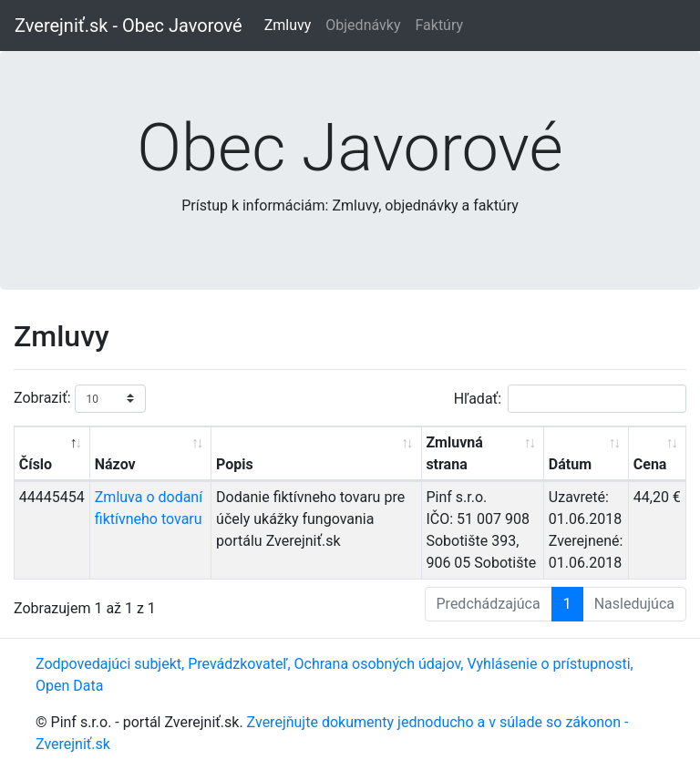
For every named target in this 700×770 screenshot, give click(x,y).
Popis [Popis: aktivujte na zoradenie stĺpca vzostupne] (235, 464)
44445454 (52, 497)
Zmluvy (288, 25)
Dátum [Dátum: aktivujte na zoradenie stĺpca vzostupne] (570, 464)
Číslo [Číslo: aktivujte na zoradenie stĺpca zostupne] (36, 464)
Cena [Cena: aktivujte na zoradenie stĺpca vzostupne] (650, 464)
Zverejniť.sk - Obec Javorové (129, 26)
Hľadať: (570, 399)
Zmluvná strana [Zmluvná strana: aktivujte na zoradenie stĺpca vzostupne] (454, 453)
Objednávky (363, 25)
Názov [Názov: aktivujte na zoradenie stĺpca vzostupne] (115, 464)
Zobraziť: (80, 399)
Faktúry (439, 25)
